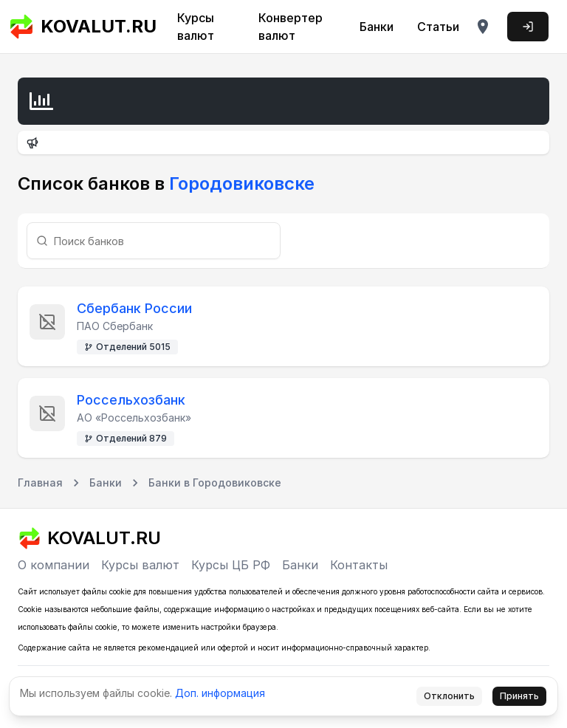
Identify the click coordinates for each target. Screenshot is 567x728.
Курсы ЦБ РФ (231, 565)
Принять (519, 696)
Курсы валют (196, 27)
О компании (54, 565)
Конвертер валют (291, 27)
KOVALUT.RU (83, 27)
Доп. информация (220, 693)
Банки (377, 27)
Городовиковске (240, 183)
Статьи (438, 27)
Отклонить (449, 696)
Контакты (359, 565)
